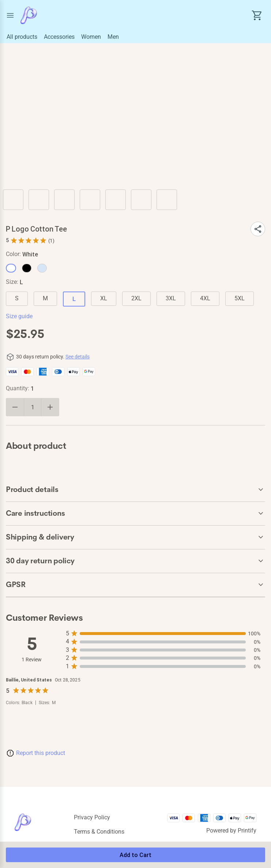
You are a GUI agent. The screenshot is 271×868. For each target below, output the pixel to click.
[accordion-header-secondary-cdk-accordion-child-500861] (135, 537)
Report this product (41, 753)
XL (104, 298)
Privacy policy (92, 817)
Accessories (59, 37)
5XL (240, 298)
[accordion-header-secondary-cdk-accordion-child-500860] (135, 514)
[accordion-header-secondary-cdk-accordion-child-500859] (135, 490)
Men (113, 37)
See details (78, 357)
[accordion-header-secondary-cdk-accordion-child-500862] (135, 585)
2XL (136, 298)
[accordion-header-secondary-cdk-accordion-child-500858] (135, 561)
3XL (171, 298)
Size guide (19, 316)
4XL (205, 298)
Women (91, 37)
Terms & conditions (99, 832)
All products (22, 37)
